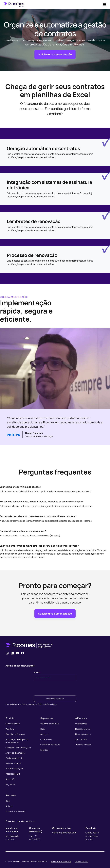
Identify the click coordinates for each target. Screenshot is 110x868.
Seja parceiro (81, 739)
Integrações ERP (13, 774)
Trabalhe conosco (83, 745)
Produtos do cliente (14, 758)
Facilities (44, 750)
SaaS (43, 729)
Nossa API (10, 779)
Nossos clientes (82, 729)
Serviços (44, 734)
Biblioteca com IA (13, 763)
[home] (14, 5)
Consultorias (46, 739)
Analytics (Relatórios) (15, 753)
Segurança (10, 784)
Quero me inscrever (55, 699)
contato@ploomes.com (64, 833)
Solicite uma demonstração (55, 54)
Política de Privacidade (61, 861)
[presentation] (55, 687)
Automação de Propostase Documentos (17, 741)
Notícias (9, 806)
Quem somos (81, 724)
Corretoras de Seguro (50, 745)
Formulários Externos (15, 734)
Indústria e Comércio (50, 724)
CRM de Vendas (13, 724)
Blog (8, 801)
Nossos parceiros (83, 734)
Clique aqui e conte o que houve (92, 836)
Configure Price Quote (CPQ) (18, 748)
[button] (104, 5)
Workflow (10, 729)
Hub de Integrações (14, 769)
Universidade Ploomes (15, 811)
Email (37, 672)
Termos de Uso (81, 861)
